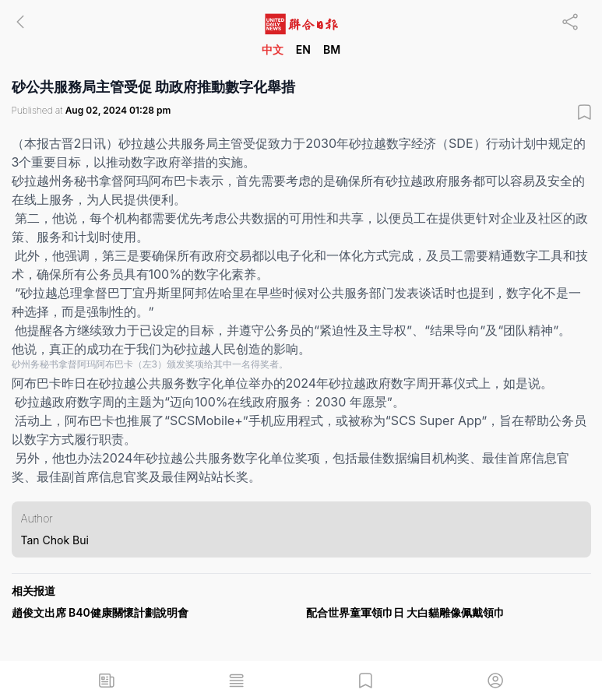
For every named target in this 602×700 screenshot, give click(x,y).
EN (303, 49)
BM (332, 49)
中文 (273, 49)
